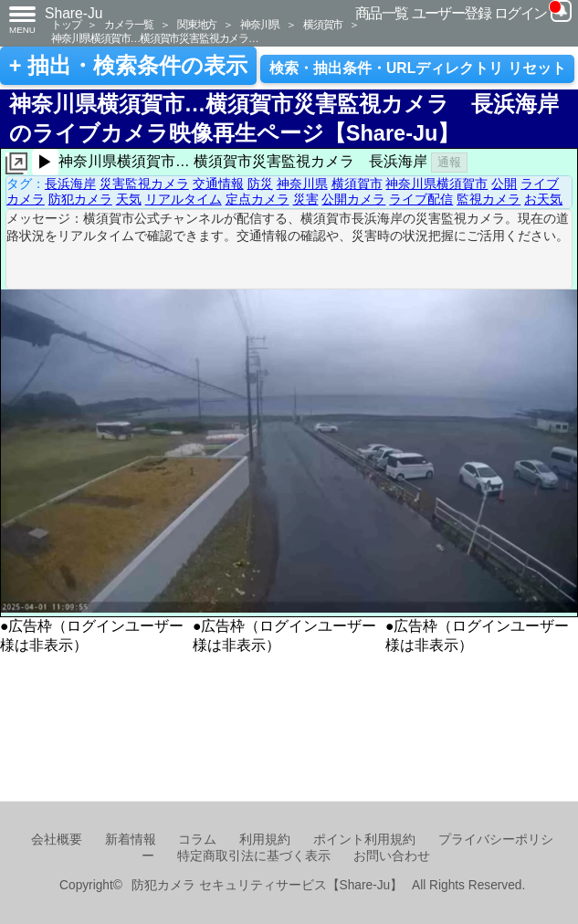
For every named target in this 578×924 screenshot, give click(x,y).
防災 (260, 184)
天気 (129, 199)
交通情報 (218, 184)
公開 (504, 184)
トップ (66, 24)
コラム (197, 840)
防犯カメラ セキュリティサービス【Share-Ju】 (267, 885)
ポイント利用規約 (364, 840)
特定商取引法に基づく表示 (254, 856)
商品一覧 (382, 13)
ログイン (520, 13)
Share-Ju (74, 13)
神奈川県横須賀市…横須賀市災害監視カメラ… (155, 38)
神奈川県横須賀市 (436, 184)
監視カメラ (489, 199)
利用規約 (265, 840)
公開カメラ (353, 199)
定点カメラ (257, 199)
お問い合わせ (392, 856)
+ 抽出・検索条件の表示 (128, 66)
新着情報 (131, 840)
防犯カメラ (80, 199)
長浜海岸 (70, 184)
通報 (449, 162)
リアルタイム (184, 199)
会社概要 (57, 840)
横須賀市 (323, 24)
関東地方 (197, 24)
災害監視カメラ (144, 184)
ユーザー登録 (452, 13)
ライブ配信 (421, 199)
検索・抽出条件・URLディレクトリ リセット (418, 68)
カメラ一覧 (129, 24)
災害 (306, 199)
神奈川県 (260, 24)
